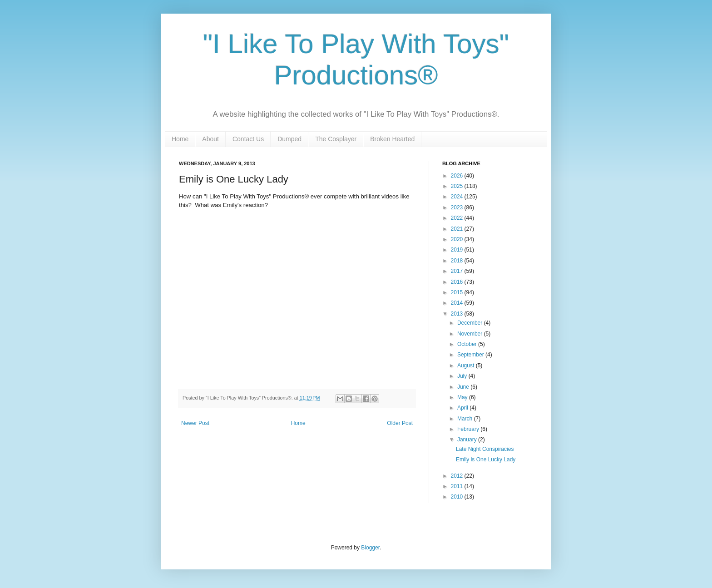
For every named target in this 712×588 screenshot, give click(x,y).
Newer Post (195, 423)
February (469, 429)
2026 (458, 176)
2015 (458, 292)
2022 (458, 218)
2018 (458, 261)
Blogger (370, 548)
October (468, 344)
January (468, 440)
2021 (458, 229)
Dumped (289, 139)
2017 (458, 271)
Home (180, 139)
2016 (458, 282)
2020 (458, 239)
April (463, 408)
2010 (458, 497)
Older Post (400, 423)
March (466, 419)
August (467, 366)
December (471, 323)
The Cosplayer (336, 139)
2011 (458, 486)
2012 (458, 476)
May (463, 397)
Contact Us (248, 139)
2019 (458, 250)
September (471, 355)
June (464, 387)
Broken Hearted (392, 139)
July (463, 376)
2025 (458, 186)
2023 (458, 208)
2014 (458, 303)
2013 (458, 314)
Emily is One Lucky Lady (486, 460)
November (471, 334)
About (210, 139)
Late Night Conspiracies (485, 449)
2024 (458, 197)
